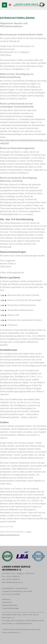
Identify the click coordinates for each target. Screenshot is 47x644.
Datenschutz (7, 602)
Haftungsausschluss (10, 605)
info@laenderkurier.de (14, 582)
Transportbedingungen (11, 608)
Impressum (6, 599)
